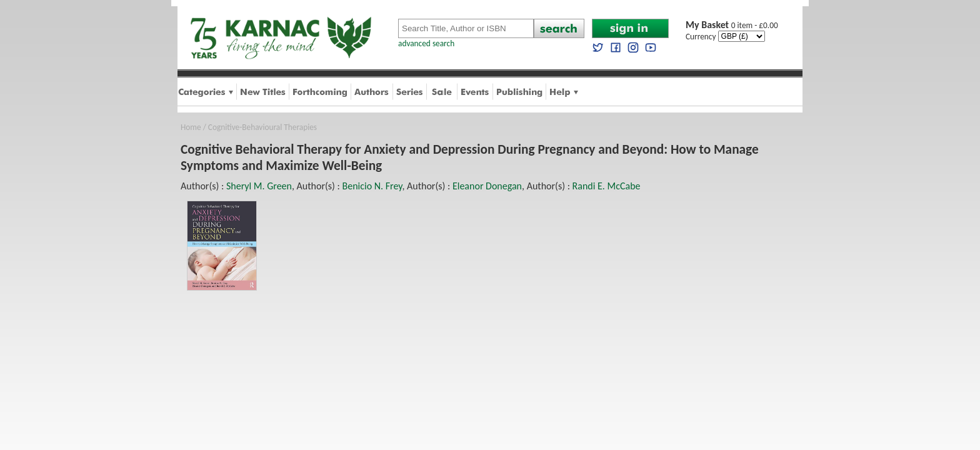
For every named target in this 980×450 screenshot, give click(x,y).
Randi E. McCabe (607, 186)
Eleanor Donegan (487, 186)
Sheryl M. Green (259, 186)
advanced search (426, 43)
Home (191, 127)
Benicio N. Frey (372, 186)
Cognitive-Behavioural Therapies (262, 127)
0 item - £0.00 (732, 25)
